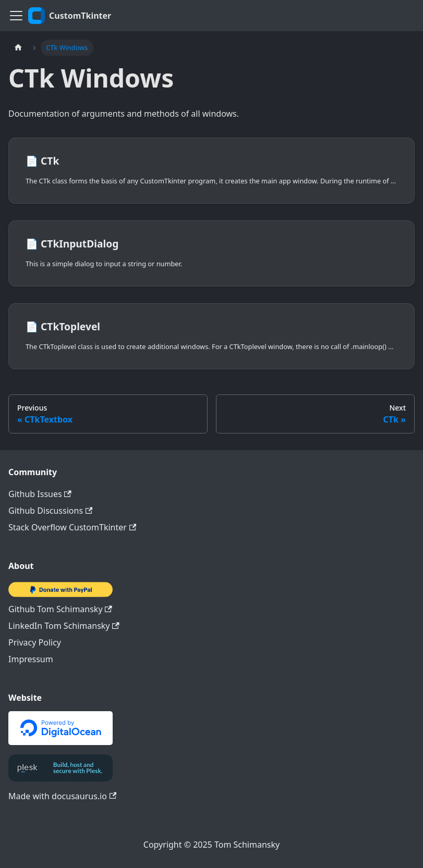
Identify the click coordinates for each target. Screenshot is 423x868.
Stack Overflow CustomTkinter (72, 527)
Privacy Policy (35, 642)
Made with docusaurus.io (62, 796)
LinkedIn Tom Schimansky (64, 626)
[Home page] (18, 48)
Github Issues (40, 494)
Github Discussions (50, 511)
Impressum (31, 659)
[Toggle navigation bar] (16, 16)
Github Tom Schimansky (60, 609)
